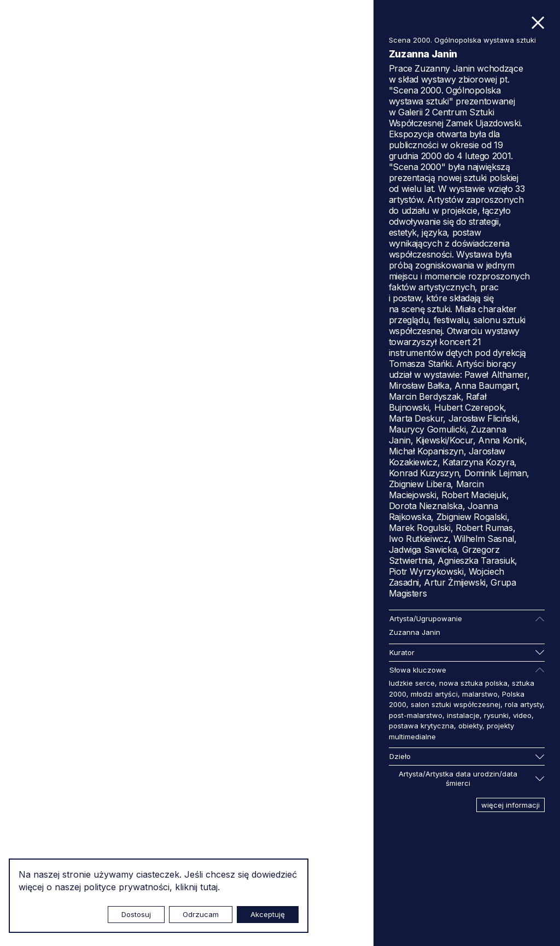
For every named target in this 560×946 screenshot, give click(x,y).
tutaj (209, 887)
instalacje (463, 715)
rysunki (496, 715)
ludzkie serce (412, 683)
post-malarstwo (416, 715)
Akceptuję (268, 914)
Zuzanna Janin (415, 632)
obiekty (470, 726)
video (522, 715)
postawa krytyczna (421, 726)
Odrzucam (201, 914)
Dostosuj (136, 914)
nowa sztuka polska (473, 683)
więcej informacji (511, 805)
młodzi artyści (434, 694)
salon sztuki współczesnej (456, 704)
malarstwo (480, 694)
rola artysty (524, 704)
